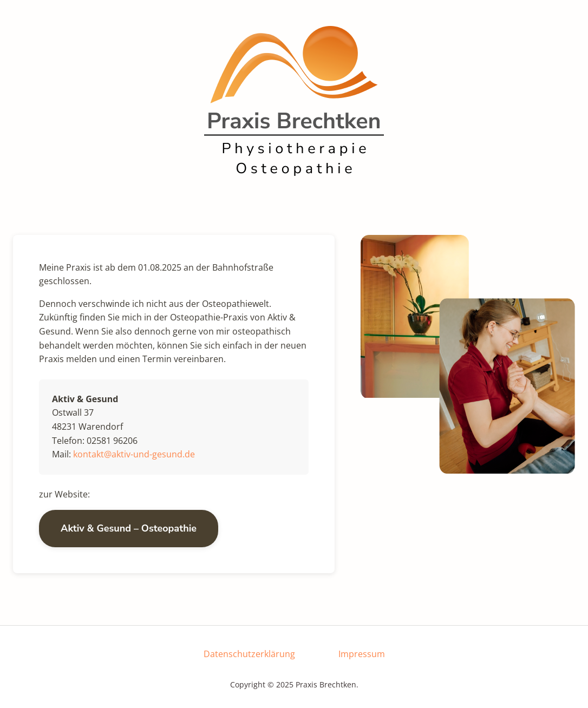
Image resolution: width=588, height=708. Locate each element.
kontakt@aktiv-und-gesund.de (134, 454)
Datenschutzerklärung (249, 654)
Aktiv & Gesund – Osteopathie (129, 528)
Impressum (362, 654)
